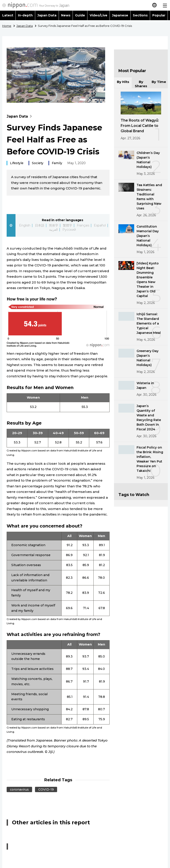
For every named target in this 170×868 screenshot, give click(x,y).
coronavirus (19, 789)
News (66, 15)
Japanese (120, 15)
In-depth (25, 15)
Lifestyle (17, 163)
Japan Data (47, 15)
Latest (8, 15)
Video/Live (99, 15)
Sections (140, 15)
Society (38, 163)
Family (57, 163)
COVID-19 (46, 789)
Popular (159, 15)
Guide (80, 15)
